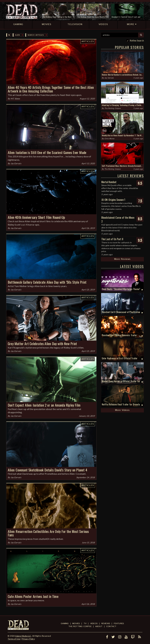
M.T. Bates (15, 99)
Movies (76, 624)
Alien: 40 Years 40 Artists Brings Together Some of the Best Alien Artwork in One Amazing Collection (51, 89)
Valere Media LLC (23, 636)
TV (85, 624)
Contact (111, 626)
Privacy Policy (28, 639)
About (99, 626)
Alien (17, 35)
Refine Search (137, 40)
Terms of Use (14, 639)
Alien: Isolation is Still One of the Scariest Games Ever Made (47, 152)
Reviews (106, 624)
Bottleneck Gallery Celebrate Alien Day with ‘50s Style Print (47, 282)
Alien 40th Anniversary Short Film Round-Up (36, 217)
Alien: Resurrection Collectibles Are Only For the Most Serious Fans (48, 533)
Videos (94, 624)
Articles (88, 41)
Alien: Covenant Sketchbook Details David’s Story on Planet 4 (47, 470)
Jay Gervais (16, 163)
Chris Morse (109, 139)
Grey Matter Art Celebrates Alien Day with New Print (42, 344)
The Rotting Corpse (112, 108)
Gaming (65, 624)
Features (119, 624)
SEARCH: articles (36, 35)
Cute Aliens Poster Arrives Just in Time (33, 596)
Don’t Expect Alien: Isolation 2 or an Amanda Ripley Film (44, 405)
